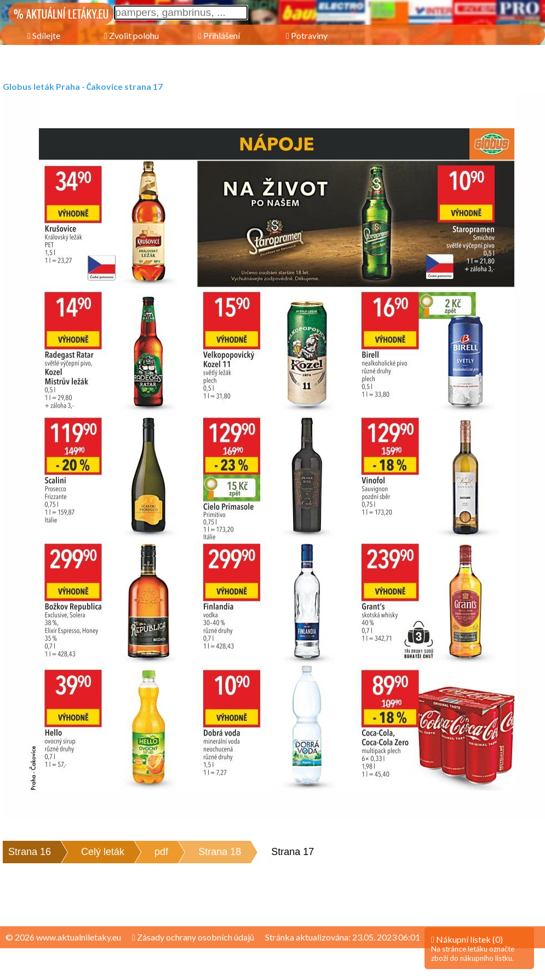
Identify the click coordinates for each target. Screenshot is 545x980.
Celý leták (103, 852)
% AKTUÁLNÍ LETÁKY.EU (61, 14)
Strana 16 (30, 852)
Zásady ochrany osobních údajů (193, 937)
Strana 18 (220, 852)
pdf (161, 852)
